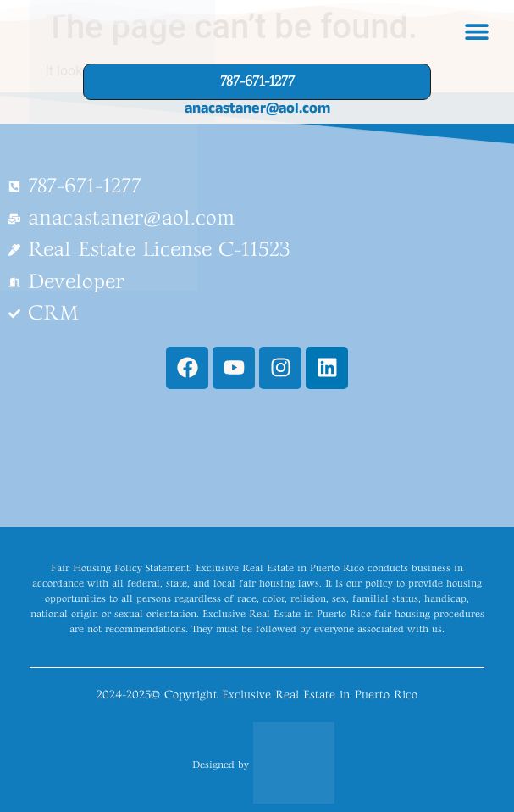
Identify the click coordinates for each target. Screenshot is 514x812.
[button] (476, 32)
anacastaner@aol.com (257, 108)
